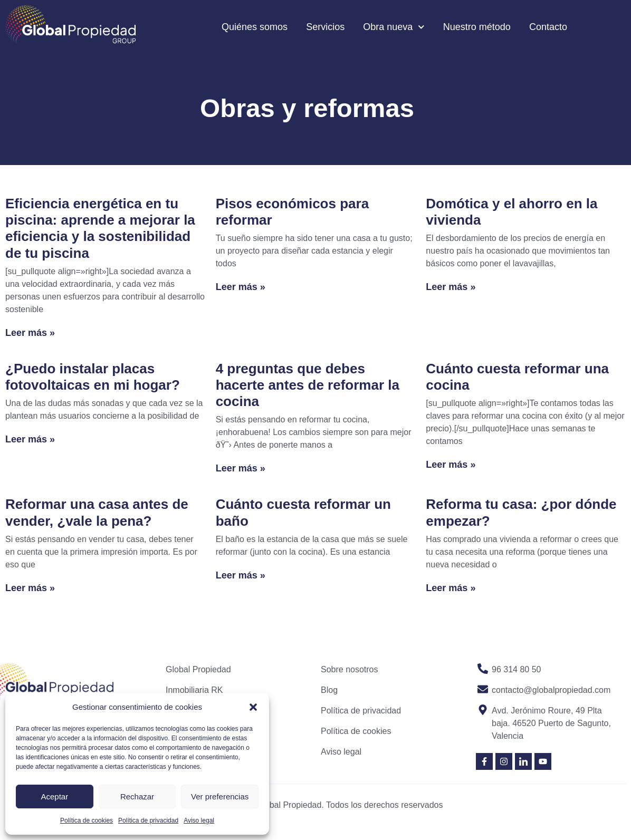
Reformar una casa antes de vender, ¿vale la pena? (97, 512)
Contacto (548, 27)
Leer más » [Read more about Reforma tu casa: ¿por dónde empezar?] (451, 588)
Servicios (325, 27)
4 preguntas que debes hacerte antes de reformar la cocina (308, 385)
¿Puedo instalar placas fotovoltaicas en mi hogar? (93, 377)
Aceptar (54, 796)
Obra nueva (394, 27)
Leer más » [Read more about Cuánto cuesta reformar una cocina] (451, 465)
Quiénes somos (255, 27)
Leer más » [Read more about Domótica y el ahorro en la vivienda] (451, 287)
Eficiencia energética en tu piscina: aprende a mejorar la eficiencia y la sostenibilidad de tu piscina (100, 228)
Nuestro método (477, 27)
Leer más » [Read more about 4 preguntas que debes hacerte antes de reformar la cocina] (241, 468)
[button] (253, 707)
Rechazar (137, 796)
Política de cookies (87, 820)
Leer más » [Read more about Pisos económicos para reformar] (241, 287)
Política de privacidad (148, 820)
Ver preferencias (220, 796)
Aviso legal (199, 820)
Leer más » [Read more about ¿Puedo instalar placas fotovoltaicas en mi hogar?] (30, 439)
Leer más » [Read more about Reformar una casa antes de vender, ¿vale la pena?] (30, 588)
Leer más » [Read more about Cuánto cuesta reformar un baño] (241, 575)
